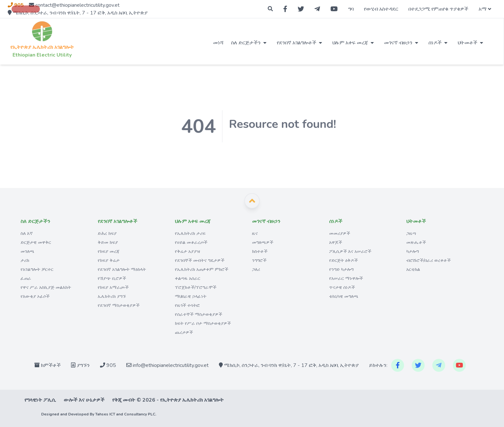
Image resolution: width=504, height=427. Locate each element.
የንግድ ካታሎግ (341, 269)
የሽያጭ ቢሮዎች (112, 278)
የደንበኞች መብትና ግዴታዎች (200, 260)
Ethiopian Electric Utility (42, 55)
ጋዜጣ (411, 233)
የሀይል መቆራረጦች (191, 242)
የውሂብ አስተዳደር (381, 9)
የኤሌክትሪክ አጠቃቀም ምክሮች (202, 269)
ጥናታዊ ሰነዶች (342, 287)
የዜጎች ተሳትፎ (187, 305)
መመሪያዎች (340, 233)
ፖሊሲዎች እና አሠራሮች (350, 251)
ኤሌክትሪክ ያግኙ (112, 296)
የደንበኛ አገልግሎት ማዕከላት (122, 269)
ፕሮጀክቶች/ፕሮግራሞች (196, 287)
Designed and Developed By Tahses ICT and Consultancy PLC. (99, 414)
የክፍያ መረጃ (109, 251)
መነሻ (218, 43)
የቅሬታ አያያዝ (187, 251)
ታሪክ (25, 260)
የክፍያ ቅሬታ (109, 260)
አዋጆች (336, 242)
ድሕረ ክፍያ (107, 233)
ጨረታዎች (184, 332)
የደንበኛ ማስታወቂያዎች (119, 305)
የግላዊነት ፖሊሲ (40, 400)
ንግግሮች (259, 260)
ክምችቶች (48, 365)
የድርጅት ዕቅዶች (343, 260)
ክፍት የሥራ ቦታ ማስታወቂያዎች (203, 323)
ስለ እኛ (27, 233)
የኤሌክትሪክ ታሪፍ (190, 233)
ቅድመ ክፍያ (108, 242)
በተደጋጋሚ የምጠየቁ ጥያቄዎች (438, 9)
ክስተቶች (260, 251)
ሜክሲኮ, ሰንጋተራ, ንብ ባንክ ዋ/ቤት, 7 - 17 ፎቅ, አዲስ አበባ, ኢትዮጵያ (289, 365)
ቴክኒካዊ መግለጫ (344, 296)
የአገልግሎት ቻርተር (37, 269)
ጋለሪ (256, 269)
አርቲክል (413, 269)
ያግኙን (80, 365)
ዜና (255, 233)
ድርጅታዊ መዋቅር (36, 242)
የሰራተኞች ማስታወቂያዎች (198, 314)
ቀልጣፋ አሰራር (188, 278)
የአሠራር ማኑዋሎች (346, 278)
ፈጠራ (26, 278)
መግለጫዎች (263, 242)
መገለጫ (27, 251)
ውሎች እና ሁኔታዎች (84, 400)
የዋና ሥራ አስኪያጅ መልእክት (46, 287)
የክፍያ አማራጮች (113, 287)
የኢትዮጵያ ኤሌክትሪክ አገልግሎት (42, 47)
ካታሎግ (413, 251)
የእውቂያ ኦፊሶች (35, 296)
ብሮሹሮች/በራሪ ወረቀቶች (428, 260)
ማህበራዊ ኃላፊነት (191, 296)
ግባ (351, 9)
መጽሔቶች (416, 242)
